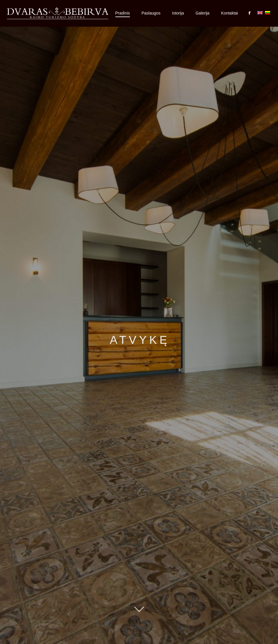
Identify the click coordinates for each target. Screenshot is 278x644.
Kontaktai (230, 13)
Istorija (178, 13)
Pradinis (123, 13)
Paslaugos (151, 13)
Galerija (202, 13)
